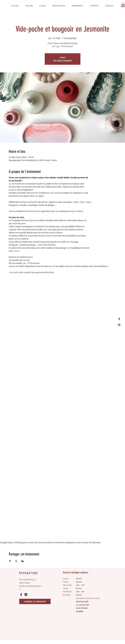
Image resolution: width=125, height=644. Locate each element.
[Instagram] (119, 325)
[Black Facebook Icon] (21, 595)
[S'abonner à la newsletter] (35, 601)
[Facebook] (119, 319)
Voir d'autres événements (63, 60)
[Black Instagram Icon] (26, 595)
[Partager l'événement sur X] (16, 561)
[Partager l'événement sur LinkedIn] (22, 561)
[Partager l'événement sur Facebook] (10, 561)
